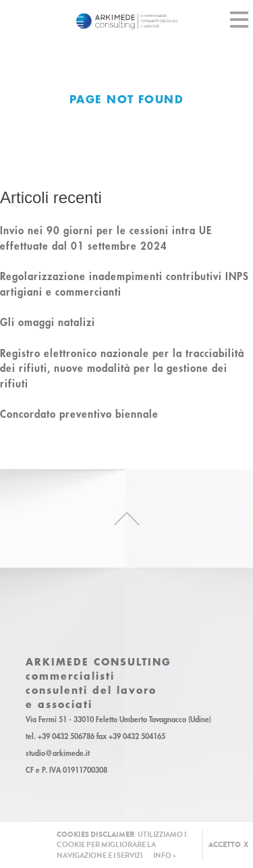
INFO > (165, 856)
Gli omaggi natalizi (48, 322)
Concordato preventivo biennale (79, 414)
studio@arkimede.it (58, 753)
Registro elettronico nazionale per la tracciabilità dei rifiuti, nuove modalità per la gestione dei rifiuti (122, 368)
